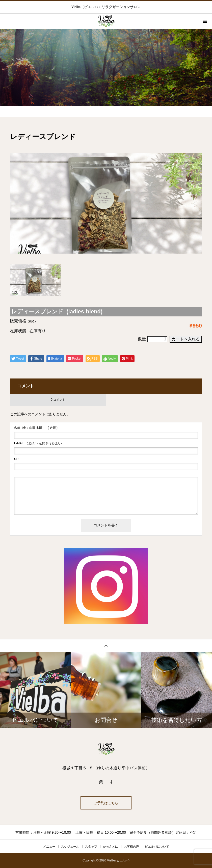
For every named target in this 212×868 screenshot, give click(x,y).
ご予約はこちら (106, 803)
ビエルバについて (157, 847)
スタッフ (91, 847)
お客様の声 (131, 847)
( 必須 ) (36, 428)
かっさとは (111, 847)
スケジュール (70, 847)
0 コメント (58, 400)
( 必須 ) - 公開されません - (38, 443)
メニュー (49, 847)
